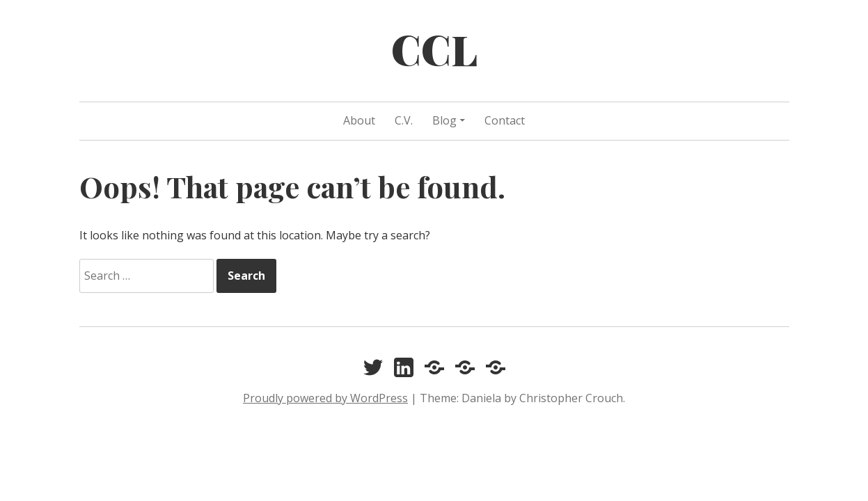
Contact (505, 120)
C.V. (404, 120)
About (359, 120)
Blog (444, 120)
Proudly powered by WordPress (325, 398)
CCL (434, 49)
